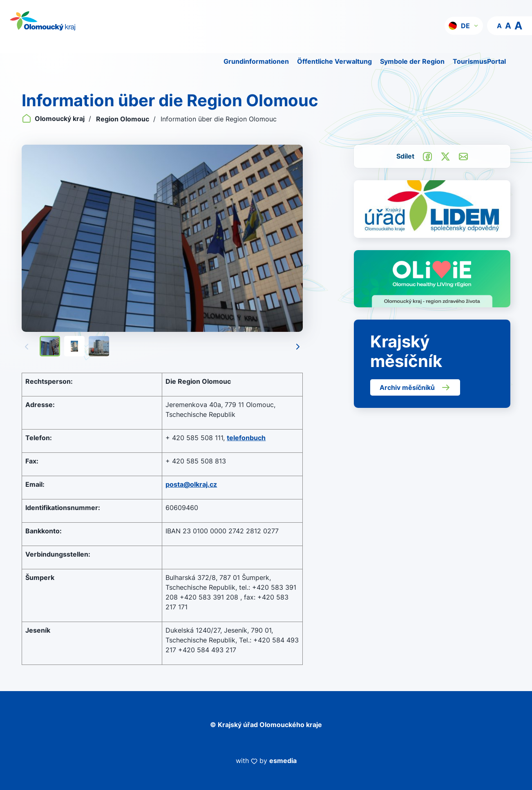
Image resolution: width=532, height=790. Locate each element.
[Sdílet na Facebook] (427, 156)
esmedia (283, 761)
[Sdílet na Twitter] (445, 156)
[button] (464, 26)
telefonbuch (246, 438)
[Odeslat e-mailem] (463, 156)
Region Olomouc (123, 119)
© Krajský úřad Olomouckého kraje (266, 725)
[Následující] (298, 346)
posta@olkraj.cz (191, 484)
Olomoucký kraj (54, 119)
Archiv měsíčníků (415, 387)
